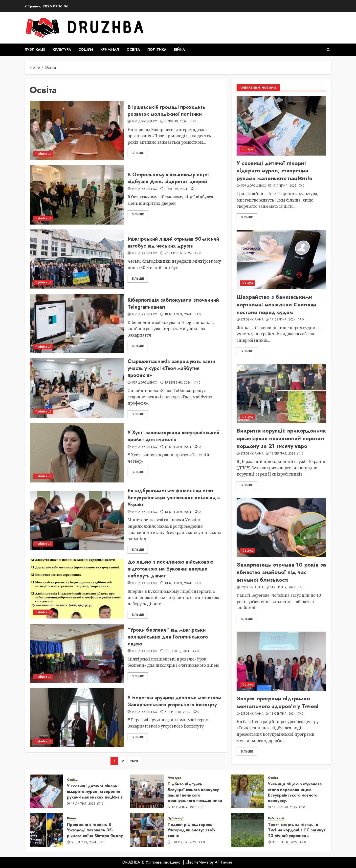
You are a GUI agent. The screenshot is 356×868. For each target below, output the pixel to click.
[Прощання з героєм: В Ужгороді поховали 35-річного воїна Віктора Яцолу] (46, 830)
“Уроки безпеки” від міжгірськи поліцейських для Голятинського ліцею (168, 637)
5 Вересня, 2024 (84, 843)
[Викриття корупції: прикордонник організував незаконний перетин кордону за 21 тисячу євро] (281, 393)
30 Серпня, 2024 (285, 843)
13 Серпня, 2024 (283, 714)
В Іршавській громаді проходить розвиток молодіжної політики (167, 111)
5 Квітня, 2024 (176, 122)
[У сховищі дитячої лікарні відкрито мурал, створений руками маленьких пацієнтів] (281, 126)
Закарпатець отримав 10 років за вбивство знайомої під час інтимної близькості (281, 572)
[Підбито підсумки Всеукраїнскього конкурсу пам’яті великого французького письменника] (147, 791)
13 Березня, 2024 (178, 512)
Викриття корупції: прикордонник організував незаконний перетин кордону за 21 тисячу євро (281, 438)
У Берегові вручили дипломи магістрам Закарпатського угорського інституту (175, 701)
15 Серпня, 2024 (283, 454)
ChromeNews (197, 862)
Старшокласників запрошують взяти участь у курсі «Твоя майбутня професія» (171, 368)
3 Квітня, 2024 (176, 189)
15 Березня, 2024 (178, 383)
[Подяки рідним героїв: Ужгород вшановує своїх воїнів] (147, 830)
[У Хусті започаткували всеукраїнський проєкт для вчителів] (77, 453)
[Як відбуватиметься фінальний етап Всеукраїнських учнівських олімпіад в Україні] (77, 521)
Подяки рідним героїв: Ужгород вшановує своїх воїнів (192, 830)
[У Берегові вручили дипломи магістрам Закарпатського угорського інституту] (77, 718)
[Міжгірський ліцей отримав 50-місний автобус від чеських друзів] (77, 259)
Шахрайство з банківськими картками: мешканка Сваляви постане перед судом (277, 304)
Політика (157, 49)
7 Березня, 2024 (177, 651)
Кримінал (110, 49)
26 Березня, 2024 (178, 253)
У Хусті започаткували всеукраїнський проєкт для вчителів (173, 436)
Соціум (86, 49)
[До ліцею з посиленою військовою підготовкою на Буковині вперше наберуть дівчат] (77, 589)
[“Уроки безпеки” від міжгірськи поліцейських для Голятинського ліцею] (77, 653)
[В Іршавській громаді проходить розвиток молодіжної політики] (77, 131)
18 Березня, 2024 (178, 315)
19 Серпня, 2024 (283, 320)
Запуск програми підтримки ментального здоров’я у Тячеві (278, 702)
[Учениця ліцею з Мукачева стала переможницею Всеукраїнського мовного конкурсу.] (247, 791)
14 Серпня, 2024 (283, 588)
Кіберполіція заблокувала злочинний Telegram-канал (173, 304)
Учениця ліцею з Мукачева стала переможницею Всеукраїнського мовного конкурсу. (295, 792)
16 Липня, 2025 (184, 808)
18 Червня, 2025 (284, 808)
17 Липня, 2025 (284, 186)
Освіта (133, 49)
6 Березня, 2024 (177, 712)
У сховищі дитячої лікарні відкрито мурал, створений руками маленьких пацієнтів (274, 171)
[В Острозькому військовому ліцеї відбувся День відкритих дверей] (77, 195)
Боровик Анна (252, 320)
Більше (138, 153)
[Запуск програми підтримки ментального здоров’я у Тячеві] (281, 661)
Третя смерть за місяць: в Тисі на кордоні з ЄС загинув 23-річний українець (297, 830)
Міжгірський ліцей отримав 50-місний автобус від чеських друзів (173, 242)
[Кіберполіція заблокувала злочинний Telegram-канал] (77, 323)
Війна (179, 49)
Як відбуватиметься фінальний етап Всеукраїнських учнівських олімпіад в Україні (174, 498)
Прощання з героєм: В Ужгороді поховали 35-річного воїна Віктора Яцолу (95, 830)
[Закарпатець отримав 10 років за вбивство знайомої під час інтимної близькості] (281, 527)
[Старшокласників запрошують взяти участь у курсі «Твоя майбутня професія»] (77, 388)
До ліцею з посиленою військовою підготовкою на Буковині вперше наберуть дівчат (171, 569)
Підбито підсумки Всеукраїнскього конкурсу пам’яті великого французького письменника (195, 792)
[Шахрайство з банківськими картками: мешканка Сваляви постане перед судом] (281, 260)
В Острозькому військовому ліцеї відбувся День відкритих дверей (168, 178)
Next (134, 761)
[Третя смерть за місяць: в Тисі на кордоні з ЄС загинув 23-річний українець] (247, 830)
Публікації (35, 49)
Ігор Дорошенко (144, 122)
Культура (62, 49)
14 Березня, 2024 (178, 447)
